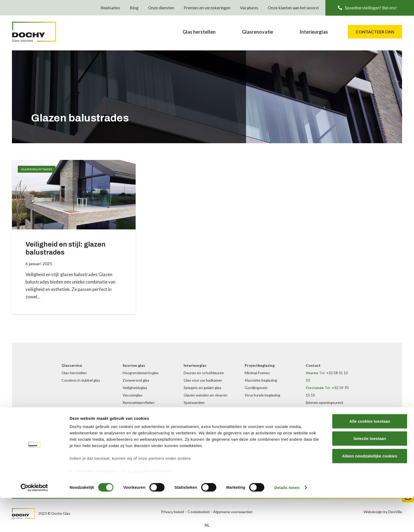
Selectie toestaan (370, 472)
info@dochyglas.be (332, 425)
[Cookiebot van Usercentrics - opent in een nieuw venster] (34, 522)
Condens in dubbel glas (81, 380)
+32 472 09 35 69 (326, 410)
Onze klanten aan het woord (293, 8)
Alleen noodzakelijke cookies (370, 490)
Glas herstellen (74, 373)
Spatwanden (194, 402)
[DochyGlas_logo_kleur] (41, 33)
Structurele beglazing (262, 395)
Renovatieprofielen (139, 402)
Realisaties (110, 8)
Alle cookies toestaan (370, 455)
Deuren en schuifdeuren (204, 373)
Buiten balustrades (138, 425)
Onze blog (253, 439)
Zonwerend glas (136, 380)
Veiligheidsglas (135, 388)
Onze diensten (161, 8)
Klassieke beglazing (261, 380)
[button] (370, 8)
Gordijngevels (256, 388)
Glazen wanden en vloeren (206, 395)
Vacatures (249, 8)
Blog (134, 8)
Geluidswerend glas (139, 410)
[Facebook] (270, 417)
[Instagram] (277, 417)
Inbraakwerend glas (139, 417)
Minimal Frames (257, 373)
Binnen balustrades (200, 410)
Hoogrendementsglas (141, 373)
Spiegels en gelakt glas (202, 388)
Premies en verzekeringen (207, 8)
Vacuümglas (133, 395)
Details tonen (287, 522)
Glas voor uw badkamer (203, 380)
